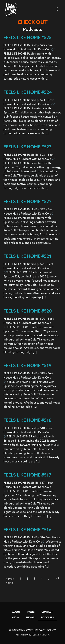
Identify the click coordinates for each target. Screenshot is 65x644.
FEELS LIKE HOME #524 (28, 92)
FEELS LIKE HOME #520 (28, 311)
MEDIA (15, 617)
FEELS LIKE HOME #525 (27, 37)
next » (10, 583)
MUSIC (31, 612)
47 (57, 579)
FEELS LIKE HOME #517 (27, 475)
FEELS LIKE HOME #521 (27, 256)
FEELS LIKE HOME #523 (28, 147)
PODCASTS (47, 617)
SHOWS (30, 617)
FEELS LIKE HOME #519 (27, 365)
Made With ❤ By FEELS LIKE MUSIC (32, 635)
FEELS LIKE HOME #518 (27, 420)
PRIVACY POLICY (46, 630)
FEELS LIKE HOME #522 (28, 201)
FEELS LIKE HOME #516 (27, 530)
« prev (10, 579)
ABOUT (16, 612)
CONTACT (47, 612)
